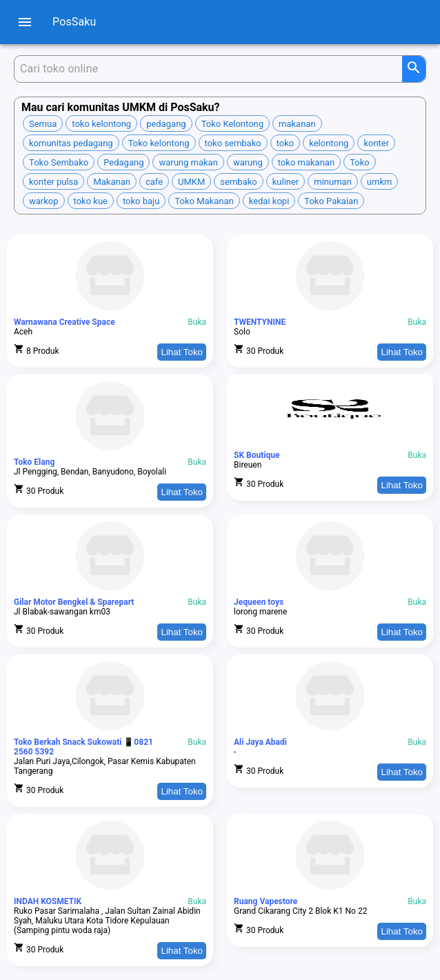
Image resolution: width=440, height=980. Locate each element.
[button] (43, 123)
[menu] (25, 22)
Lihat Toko (182, 352)
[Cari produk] (211, 69)
